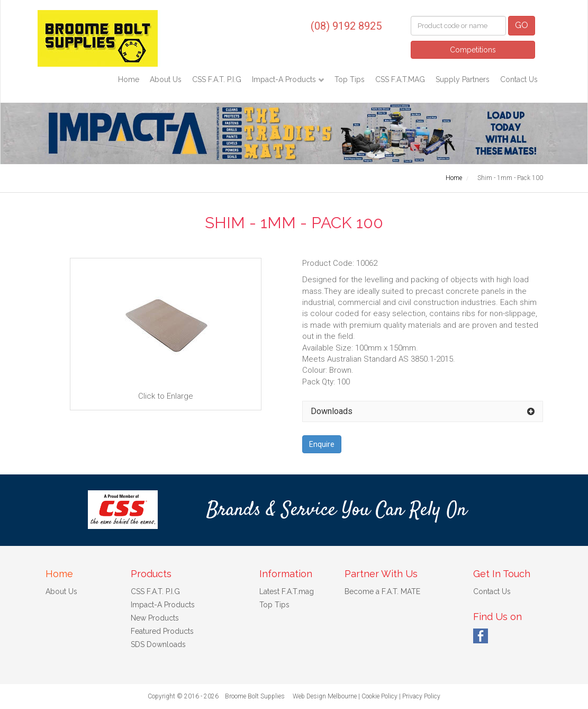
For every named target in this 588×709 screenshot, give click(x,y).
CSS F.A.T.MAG (400, 79)
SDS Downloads (158, 644)
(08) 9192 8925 (346, 26)
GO (522, 25)
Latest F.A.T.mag (287, 591)
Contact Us (519, 79)
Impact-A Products (285, 79)
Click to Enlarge (166, 334)
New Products (155, 618)
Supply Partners (463, 79)
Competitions (473, 50)
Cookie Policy (379, 696)
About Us (166, 79)
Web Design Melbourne (325, 696)
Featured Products (162, 631)
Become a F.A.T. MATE (382, 591)
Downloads (332, 411)
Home (129, 79)
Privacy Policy (421, 696)
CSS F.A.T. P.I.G (217, 79)
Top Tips (350, 79)
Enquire (322, 444)
